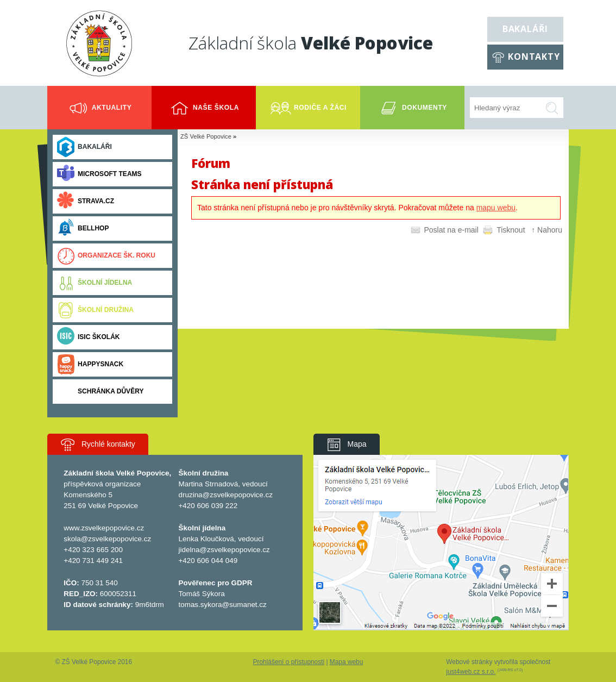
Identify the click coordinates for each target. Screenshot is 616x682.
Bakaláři (525, 29)
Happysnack (90, 364)
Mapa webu (346, 662)
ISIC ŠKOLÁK (89, 337)
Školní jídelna (95, 283)
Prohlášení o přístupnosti (289, 662)
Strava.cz (86, 201)
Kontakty (534, 57)
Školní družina (95, 310)
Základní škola (311, 43)
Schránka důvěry (100, 392)
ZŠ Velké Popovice (206, 136)
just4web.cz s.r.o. (471, 672)
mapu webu (496, 208)
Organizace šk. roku (106, 256)
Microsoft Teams (99, 174)
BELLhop (83, 229)
